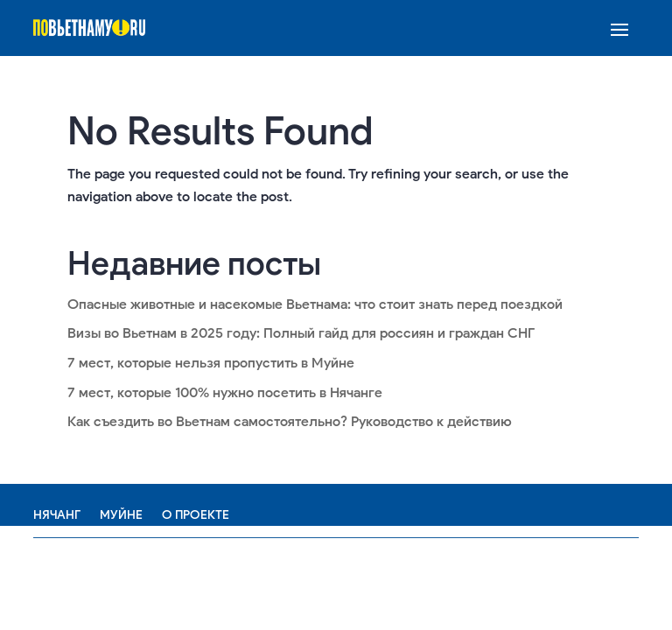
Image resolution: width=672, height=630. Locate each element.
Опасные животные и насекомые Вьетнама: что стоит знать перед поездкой (315, 304)
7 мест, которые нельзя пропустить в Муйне (211, 363)
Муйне (121, 515)
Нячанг (57, 515)
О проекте (196, 515)
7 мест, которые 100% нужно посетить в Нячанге (225, 392)
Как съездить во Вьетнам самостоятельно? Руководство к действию (290, 421)
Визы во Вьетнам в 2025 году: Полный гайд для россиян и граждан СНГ (301, 333)
